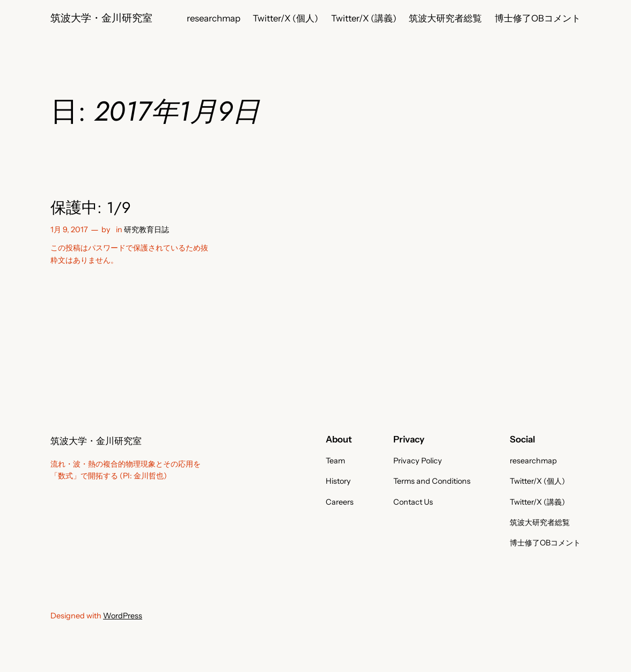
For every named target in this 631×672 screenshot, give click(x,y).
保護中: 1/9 (91, 208)
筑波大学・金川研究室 (101, 18)
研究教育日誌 (146, 230)
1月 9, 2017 (69, 230)
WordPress (123, 616)
